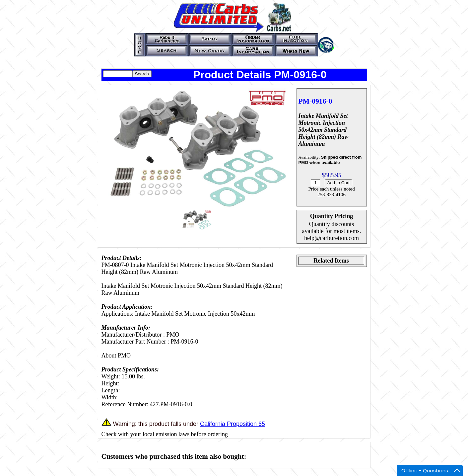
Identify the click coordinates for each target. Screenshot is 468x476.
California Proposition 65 (233, 424)
